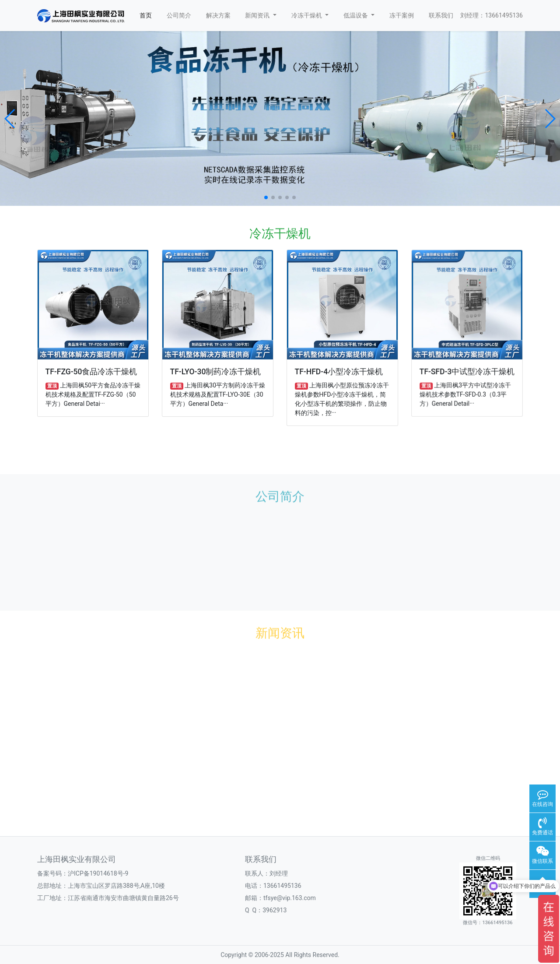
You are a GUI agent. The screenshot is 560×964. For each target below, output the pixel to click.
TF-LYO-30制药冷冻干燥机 (216, 371)
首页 (146, 15)
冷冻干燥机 (310, 15)
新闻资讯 (261, 15)
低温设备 (359, 15)
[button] (10, 119)
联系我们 (441, 15)
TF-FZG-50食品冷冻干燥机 (91, 372)
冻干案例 (402, 15)
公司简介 (179, 15)
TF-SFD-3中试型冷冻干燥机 (467, 371)
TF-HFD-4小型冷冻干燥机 (339, 371)
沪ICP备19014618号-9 (98, 873)
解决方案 (218, 15)
